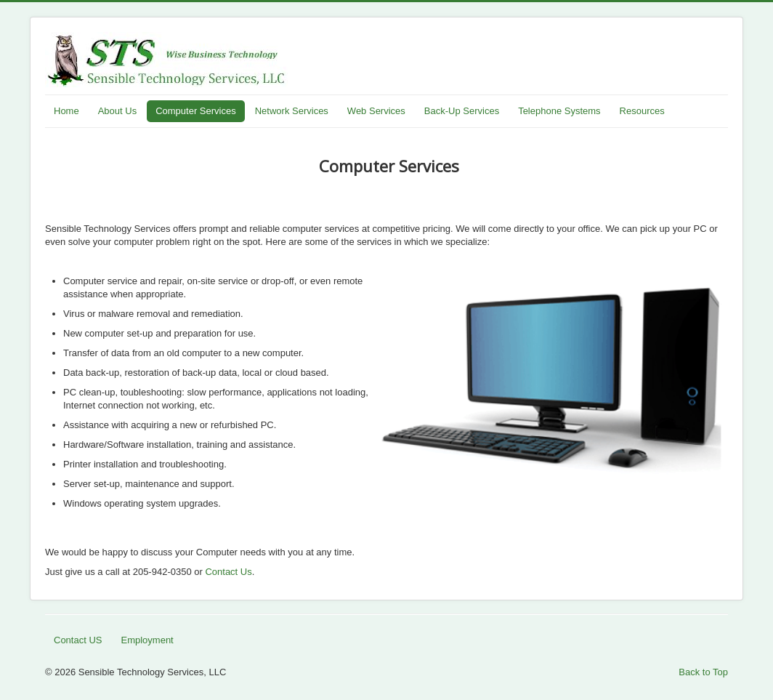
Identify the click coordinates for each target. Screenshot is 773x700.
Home (66, 111)
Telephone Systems (559, 111)
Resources (642, 111)
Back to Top (703, 672)
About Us (117, 111)
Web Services (376, 111)
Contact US (78, 640)
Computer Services (196, 111)
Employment (147, 640)
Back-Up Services (462, 111)
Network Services (292, 111)
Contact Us (228, 572)
